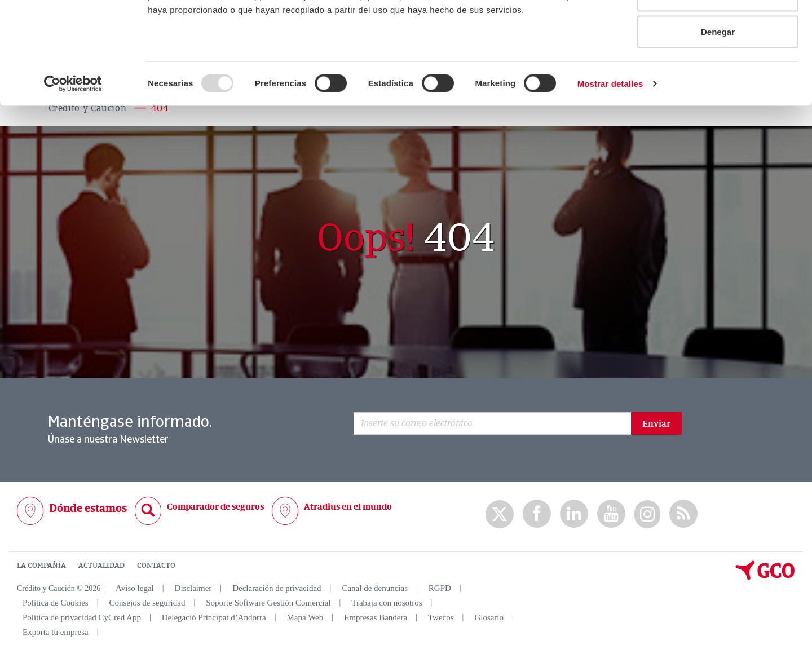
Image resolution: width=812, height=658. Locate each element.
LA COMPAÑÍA (41, 566)
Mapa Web (305, 617)
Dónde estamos (88, 508)
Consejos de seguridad (147, 603)
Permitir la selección (718, 67)
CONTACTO (156, 566)
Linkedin (574, 514)
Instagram (647, 514)
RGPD (440, 588)
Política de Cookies (56, 603)
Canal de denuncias (375, 588)
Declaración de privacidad (277, 588)
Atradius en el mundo (348, 507)
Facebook (537, 514)
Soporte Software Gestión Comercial (268, 603)
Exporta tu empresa (56, 632)
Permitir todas (718, 30)
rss (683, 514)
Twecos (441, 617)
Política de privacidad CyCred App (82, 617)
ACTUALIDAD (101, 566)
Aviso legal (135, 588)
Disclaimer (193, 588)
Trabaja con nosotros (387, 603)
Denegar (718, 103)
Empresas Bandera (376, 617)
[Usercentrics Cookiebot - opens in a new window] (73, 156)
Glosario (489, 617)
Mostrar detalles (610, 155)
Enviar (656, 424)
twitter (500, 514)
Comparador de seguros (215, 507)
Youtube (611, 514)
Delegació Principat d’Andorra (214, 617)
